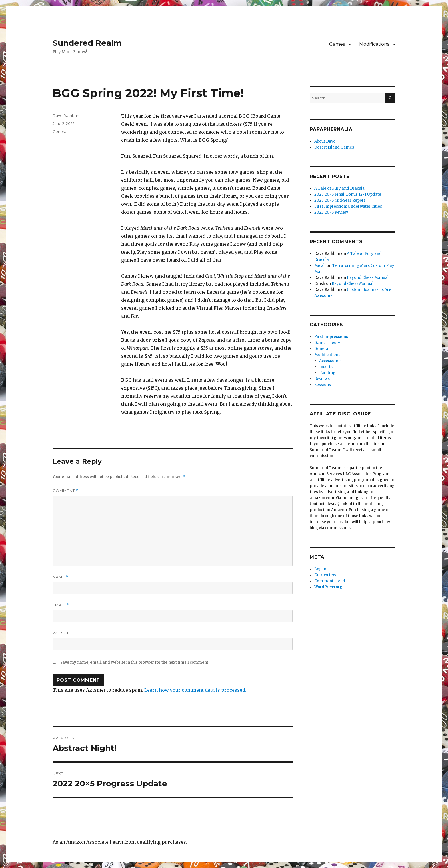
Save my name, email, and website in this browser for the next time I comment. (135, 662)
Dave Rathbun (66, 115)
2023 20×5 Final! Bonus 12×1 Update (348, 194)
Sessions (323, 385)
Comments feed (330, 581)
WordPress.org (328, 587)
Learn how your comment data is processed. (195, 690)
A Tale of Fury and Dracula (339, 188)
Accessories (330, 361)
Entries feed (326, 575)
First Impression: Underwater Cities (348, 206)
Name (61, 577)
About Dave (325, 141)
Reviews (322, 379)
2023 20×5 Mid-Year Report (340, 200)
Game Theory (327, 343)
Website (62, 633)
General (60, 131)
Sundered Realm (87, 43)
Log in (320, 569)
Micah (320, 266)
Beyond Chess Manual (368, 278)
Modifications (374, 44)
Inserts (326, 367)
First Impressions (331, 337)
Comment (66, 491)
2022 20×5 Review (331, 212)
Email (61, 605)
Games (337, 44)
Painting (327, 373)
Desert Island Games (334, 147)
